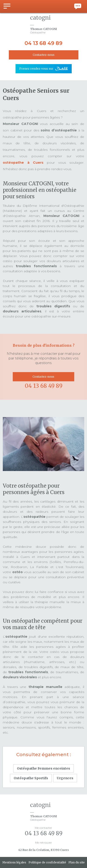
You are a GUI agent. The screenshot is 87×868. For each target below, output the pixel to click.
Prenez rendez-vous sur (36, 69)
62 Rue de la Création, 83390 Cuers (44, 850)
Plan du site (77, 862)
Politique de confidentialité (47, 862)
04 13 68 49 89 (43, 43)
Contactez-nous (44, 55)
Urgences (65, 778)
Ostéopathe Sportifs (31, 778)
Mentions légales (14, 862)
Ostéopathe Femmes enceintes (43, 768)
